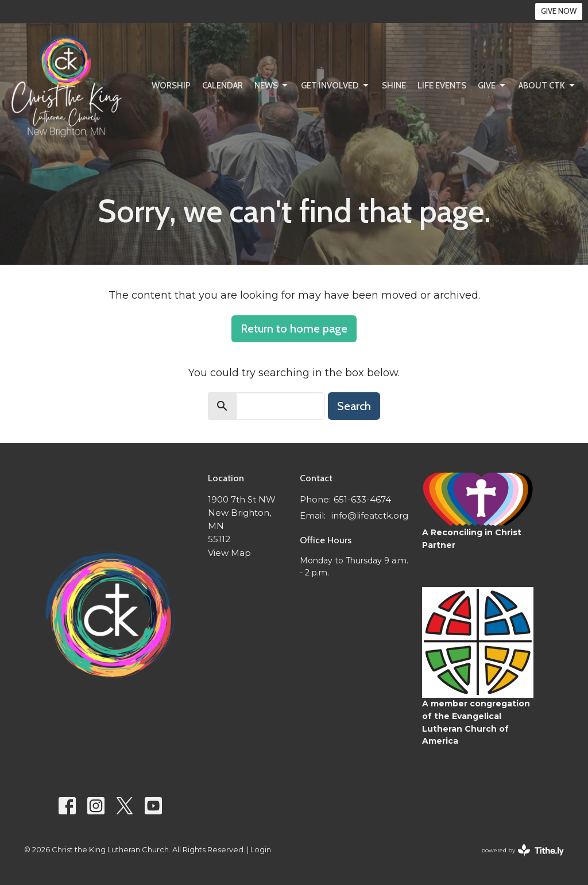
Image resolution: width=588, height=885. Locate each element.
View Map (229, 553)
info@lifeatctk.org (370, 515)
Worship (171, 86)
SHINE (394, 86)
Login (261, 850)
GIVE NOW (559, 11)
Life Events (442, 86)
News (272, 86)
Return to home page (294, 329)
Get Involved (336, 86)
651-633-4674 (362, 499)
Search (354, 406)
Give (492, 86)
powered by (523, 850)
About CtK (548, 86)
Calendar (223, 86)
